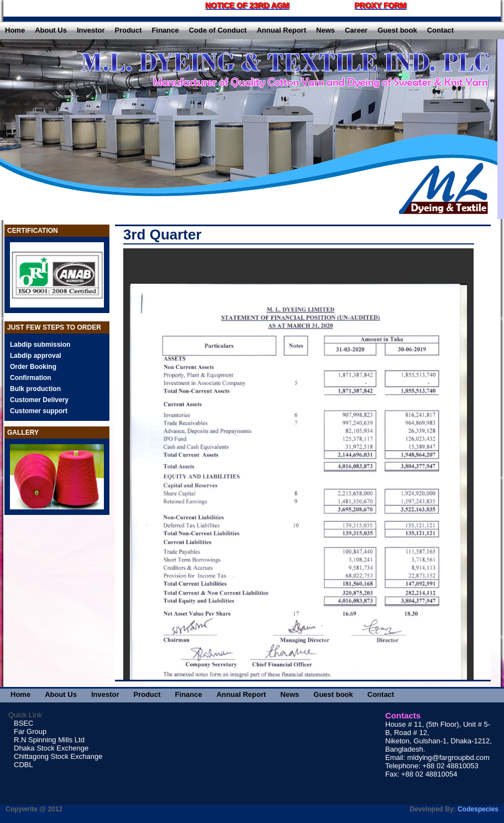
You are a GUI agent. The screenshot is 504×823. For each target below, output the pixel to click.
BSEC (23, 723)
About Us (51, 30)
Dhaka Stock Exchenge (51, 748)
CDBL (23, 765)
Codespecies (478, 809)
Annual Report (281, 30)
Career (356, 30)
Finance (166, 30)
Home (15, 30)
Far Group (30, 731)
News (326, 30)
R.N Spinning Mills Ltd (49, 740)
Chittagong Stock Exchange (58, 756)
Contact (440, 30)
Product (128, 30)
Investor (91, 30)
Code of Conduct (218, 30)
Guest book (397, 30)
